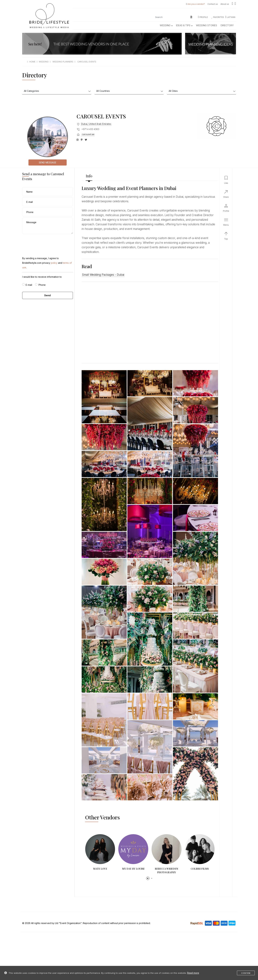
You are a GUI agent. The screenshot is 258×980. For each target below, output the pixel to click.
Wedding (166, 25)
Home (32, 62)
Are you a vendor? (196, 4)
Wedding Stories (206, 25)
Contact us (213, 4)
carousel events (87, 62)
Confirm (246, 973)
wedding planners (63, 62)
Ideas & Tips (184, 25)
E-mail (29, 285)
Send (47, 295)
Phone (42, 285)
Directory (227, 25)
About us (225, 4)
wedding (44, 62)
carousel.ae (88, 134)
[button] (148, 878)
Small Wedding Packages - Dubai (103, 275)
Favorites (218, 17)
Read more (193, 973)
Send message (48, 162)
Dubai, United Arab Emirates (96, 124)
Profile (203, 17)
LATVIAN (230, 17)
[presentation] (47, 242)
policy (54, 263)
